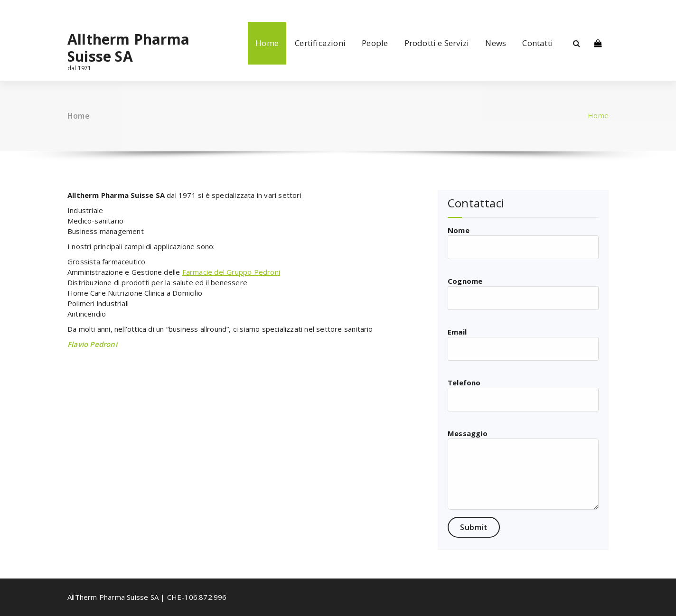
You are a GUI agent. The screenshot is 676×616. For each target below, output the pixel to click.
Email (523, 344)
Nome (523, 242)
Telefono (523, 395)
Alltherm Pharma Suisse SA (128, 48)
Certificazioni (320, 43)
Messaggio (523, 469)
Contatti (538, 43)
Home (267, 43)
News (496, 43)
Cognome (523, 293)
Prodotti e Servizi (437, 43)
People (375, 43)
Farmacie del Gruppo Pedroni (231, 272)
